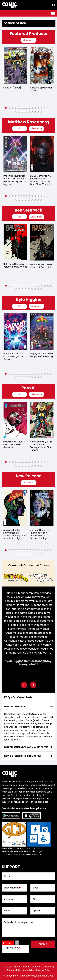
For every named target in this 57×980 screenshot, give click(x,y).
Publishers (47, 967)
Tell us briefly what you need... (20, 922)
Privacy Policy (44, 970)
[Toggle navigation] (53, 13)
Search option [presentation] (15, 23)
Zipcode (37, 911)
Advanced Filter (26, 970)
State (7, 911)
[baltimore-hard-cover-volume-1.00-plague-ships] (42, 242)
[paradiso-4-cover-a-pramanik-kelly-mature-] (15, 420)
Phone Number (13, 888)
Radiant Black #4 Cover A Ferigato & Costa (40, 356)
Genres (36, 967)
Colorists (11, 970)
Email (36, 888)
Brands (26, 967)
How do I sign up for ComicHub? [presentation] (23, 756)
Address (8, 899)
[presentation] (29, 40)
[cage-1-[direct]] (42, 66)
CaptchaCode (12, 948)
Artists (8, 967)
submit (43, 944)
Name (8, 876)
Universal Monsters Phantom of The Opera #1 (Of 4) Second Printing (40, 534)
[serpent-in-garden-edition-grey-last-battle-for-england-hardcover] (15, 242)
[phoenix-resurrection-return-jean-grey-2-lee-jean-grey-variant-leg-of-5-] (42, 154)
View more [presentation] (28, 40)
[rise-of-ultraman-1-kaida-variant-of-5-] (15, 332)
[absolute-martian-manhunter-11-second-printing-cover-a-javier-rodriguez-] (15, 508)
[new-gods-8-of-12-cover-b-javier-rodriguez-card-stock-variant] (42, 420)
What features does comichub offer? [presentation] (26, 747)
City (35, 899)
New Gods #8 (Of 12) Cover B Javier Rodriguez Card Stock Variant (41, 446)
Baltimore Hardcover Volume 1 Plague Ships (42, 265)
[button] (6, 108)
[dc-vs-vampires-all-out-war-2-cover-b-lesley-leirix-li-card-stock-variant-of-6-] (15, 154)
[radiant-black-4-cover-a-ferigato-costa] (42, 332)
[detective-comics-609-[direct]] (15, 66)
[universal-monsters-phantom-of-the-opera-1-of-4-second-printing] (42, 508)
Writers (17, 967)
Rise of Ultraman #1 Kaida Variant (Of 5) (14, 355)
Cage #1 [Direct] (39, 88)
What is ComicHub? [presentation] (15, 706)
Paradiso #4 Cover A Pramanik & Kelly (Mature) (14, 444)
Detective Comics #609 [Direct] (13, 89)
